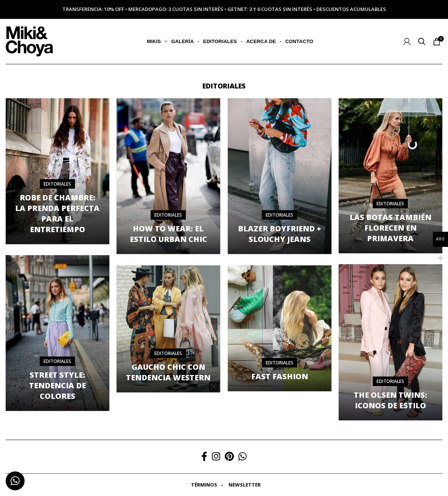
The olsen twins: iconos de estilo (390, 400)
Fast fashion (280, 376)
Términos (204, 485)
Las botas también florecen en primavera (390, 228)
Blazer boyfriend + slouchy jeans (280, 234)
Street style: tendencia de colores (58, 385)
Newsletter (245, 485)
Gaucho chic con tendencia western (168, 372)
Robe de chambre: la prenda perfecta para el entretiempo (57, 213)
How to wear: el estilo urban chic (168, 234)
